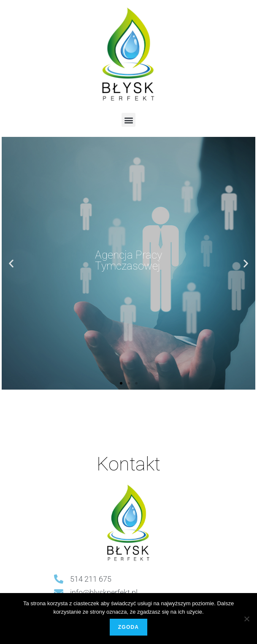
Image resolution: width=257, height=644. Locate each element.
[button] (128, 120)
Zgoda (128, 627)
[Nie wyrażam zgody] (246, 619)
